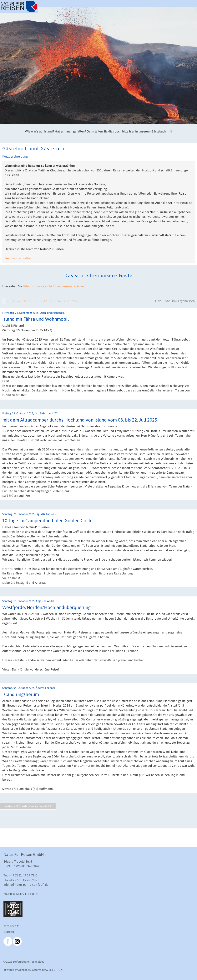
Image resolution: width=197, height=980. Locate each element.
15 (55, 301)
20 (78, 301)
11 (36, 301)
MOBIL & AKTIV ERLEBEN (21, 894)
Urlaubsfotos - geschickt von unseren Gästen (53, 286)
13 (45, 301)
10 (32, 301)
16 (59, 301)
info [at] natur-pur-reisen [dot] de (26, 885)
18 (68, 301)
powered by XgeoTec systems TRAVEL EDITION (33, 970)
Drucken (9, 932)
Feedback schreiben (18, 258)
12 (41, 301)
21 (82, 301)
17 (64, 301)
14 (50, 301)
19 (73, 301)
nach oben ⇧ (11, 926)
